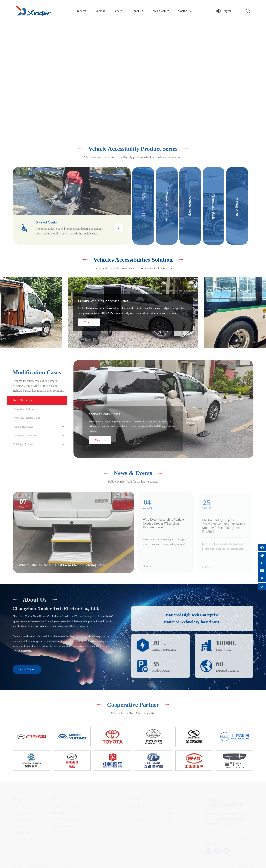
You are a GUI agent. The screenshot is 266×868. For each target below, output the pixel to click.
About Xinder (24, 669)
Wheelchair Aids (22, 833)
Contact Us (185, 11)
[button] (127, 123)
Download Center (177, 806)
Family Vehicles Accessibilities (103, 301)
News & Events (133, 470)
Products (81, 11)
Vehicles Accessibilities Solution (133, 260)
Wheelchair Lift (21, 813)
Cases (118, 11)
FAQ (170, 826)
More (89, 322)
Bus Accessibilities (62, 813)
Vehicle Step (19, 826)
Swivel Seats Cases (108, 414)
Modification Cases (33, 372)
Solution (100, 11)
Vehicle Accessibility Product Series (133, 145)
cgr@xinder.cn (221, 824)
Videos (171, 820)
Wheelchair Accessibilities (66, 826)
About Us (137, 11)
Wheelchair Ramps (23, 820)
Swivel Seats (20, 806)
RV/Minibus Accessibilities (66, 820)
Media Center (161, 11)
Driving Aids (20, 840)
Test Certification (139, 813)
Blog (170, 813)
